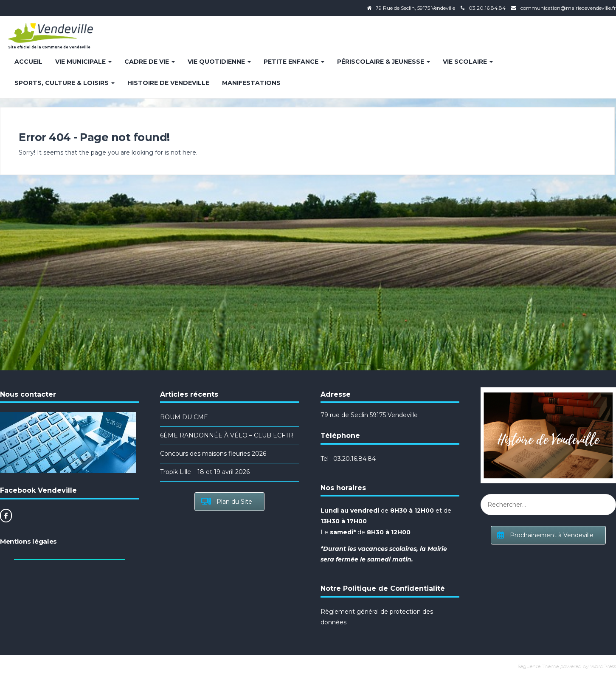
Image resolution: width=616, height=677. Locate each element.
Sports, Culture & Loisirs (65, 83)
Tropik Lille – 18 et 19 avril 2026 (205, 472)
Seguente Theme (538, 666)
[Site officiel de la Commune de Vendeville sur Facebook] (6, 516)
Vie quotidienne (219, 62)
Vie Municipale (83, 62)
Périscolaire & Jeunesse (384, 62)
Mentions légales (28, 541)
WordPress (603, 666)
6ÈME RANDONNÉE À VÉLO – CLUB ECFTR (227, 435)
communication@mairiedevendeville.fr (568, 8)
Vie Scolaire (468, 62)
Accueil (28, 62)
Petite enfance (294, 62)
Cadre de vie (150, 62)
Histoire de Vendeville (168, 83)
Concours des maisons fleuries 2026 (213, 454)
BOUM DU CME (184, 417)
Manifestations (251, 83)
